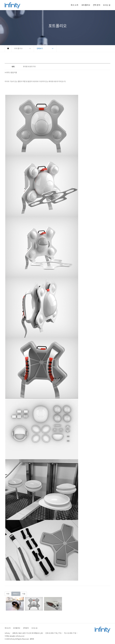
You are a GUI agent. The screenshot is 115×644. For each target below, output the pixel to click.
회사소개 (8, 628)
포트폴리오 (86, 5)
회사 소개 (74, 5)
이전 (8, 594)
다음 (24, 594)
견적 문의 (97, 5)
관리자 (32, 639)
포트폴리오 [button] (18, 49)
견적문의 (26, 628)
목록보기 (16, 594)
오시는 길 (107, 5)
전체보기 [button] (40, 48)
